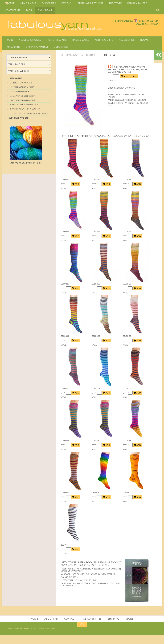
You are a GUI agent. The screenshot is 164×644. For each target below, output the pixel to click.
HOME (35, 627)
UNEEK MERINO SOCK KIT (21, 100)
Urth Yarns (69, 63)
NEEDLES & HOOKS (29, 47)
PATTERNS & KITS (55, 47)
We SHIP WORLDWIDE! (102, 24)
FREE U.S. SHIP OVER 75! (141, 24)
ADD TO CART (129, 85)
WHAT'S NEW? (27, 4)
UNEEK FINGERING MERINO (22, 95)
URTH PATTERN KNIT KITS (21, 91)
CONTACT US (12, 12)
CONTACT (70, 627)
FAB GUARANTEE (132, 4)
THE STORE (111, 4)
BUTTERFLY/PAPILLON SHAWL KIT (25, 117)
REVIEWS (64, 4)
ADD (76, 192)
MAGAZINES (13, 55)
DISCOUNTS (47, 4)
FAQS (28, 12)
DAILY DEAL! (43, 12)
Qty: (110, 85)
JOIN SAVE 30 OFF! (140, 27)
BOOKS (140, 47)
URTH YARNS (15, 87)
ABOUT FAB (52, 627)
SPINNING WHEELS (36, 55)
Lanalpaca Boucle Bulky (22, 104)
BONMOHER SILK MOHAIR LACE (24, 113)
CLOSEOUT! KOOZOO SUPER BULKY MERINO (29, 122)
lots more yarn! (18, 126)
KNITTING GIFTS (101, 47)
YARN (10, 47)
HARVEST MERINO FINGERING (23, 109)
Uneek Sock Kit (90, 63)
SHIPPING (113, 627)
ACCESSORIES (123, 47)
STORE (129, 627)
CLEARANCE (59, 55)
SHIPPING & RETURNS (87, 4)
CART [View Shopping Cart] (9, 4)
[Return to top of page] (82, 633)
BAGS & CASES (78, 47)
